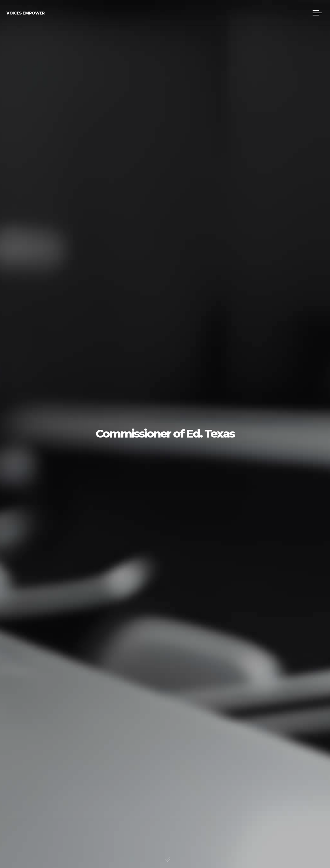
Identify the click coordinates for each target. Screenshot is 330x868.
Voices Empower (26, 13)
